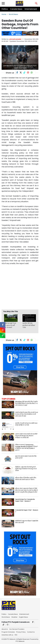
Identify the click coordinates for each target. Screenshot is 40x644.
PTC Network (20, 641)
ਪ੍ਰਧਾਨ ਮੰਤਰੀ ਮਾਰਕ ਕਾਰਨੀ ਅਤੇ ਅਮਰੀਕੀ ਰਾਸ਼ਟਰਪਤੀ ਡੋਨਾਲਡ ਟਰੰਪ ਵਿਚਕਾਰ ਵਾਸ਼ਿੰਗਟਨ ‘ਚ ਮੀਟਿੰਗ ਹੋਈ (26, 436)
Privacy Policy (21, 632)
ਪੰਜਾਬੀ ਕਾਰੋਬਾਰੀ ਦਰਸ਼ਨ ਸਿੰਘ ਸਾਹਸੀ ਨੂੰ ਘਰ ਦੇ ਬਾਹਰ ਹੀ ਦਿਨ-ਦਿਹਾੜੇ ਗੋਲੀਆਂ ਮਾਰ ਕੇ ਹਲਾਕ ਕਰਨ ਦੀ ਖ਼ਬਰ (27, 414)
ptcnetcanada (15, 39)
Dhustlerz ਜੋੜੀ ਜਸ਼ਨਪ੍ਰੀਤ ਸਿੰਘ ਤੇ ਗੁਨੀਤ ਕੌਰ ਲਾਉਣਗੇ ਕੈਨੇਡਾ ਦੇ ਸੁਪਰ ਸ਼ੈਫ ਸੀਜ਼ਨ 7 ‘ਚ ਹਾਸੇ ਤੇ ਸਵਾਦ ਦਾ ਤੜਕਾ (26, 403)
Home (4, 14)
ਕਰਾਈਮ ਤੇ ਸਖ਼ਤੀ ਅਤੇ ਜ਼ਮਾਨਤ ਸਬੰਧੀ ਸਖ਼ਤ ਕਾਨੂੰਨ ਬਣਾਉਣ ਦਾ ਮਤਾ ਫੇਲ (26, 424)
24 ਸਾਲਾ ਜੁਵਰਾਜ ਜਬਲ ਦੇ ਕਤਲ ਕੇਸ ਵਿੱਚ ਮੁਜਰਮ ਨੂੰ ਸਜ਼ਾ (26, 457)
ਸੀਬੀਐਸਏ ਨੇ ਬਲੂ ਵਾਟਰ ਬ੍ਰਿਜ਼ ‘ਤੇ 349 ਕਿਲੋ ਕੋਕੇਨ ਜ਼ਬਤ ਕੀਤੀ (27, 522)
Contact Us (31, 632)
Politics (5, 9)
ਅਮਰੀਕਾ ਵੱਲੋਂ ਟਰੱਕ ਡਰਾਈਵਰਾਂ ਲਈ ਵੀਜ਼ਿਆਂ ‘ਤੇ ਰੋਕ (29, 325)
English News (23, 617)
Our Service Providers (17, 629)
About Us (5, 629)
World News (13, 14)
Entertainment (31, 9)
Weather (14, 617)
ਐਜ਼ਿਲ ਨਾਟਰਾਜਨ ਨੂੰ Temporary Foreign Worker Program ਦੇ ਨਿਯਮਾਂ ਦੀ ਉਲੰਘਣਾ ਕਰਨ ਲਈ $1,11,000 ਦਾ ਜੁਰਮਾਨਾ (26, 447)
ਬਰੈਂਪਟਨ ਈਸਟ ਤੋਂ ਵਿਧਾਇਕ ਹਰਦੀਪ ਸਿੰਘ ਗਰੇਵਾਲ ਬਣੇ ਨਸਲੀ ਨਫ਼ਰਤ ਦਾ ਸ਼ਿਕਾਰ (26, 479)
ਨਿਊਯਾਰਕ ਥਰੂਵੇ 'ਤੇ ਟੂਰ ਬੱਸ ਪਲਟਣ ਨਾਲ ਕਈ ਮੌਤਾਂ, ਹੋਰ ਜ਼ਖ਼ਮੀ (10, 325)
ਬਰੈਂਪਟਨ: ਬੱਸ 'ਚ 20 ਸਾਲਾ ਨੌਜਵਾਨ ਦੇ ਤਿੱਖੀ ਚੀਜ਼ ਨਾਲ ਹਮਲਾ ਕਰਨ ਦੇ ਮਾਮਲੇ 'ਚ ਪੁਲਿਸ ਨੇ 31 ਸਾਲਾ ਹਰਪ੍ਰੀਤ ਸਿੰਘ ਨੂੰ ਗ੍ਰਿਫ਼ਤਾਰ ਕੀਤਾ (27, 490)
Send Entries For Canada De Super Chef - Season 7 (25, 500)
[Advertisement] (20, 287)
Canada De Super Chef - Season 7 (27, 511)
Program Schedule (8, 632)
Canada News (16, 9)
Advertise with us (7, 635)
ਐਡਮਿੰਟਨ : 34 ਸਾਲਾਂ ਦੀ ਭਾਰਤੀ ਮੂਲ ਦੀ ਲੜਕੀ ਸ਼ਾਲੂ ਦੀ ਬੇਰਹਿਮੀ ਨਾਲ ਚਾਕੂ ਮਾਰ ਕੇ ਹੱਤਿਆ (26, 469)
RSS (16, 635)
